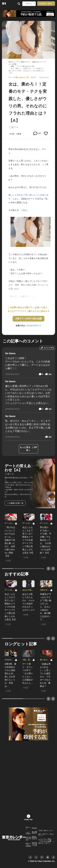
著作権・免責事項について (34, 838)
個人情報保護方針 (34, 832)
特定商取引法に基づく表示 (34, 844)
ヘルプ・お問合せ (28, 833)
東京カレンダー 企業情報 (28, 845)
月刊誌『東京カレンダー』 (46, 831)
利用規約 (34, 828)
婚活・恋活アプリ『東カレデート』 (46, 835)
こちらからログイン (33, 326)
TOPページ (28, 828)
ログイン (29, 4)
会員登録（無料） (46, 4)
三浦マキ (14, 127)
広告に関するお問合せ (28, 839)
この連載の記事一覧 (15, 503)
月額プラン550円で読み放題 (29, 319)
